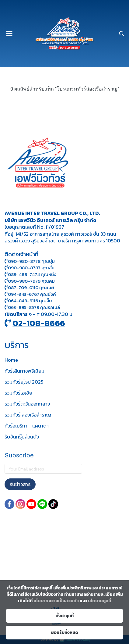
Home (11, 360)
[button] (122, 34)
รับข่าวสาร (20, 484)
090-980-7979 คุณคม (31, 281)
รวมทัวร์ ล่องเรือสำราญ (28, 415)
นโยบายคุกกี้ (99, 601)
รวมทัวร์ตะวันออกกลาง (27, 404)
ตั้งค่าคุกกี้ (64, 616)
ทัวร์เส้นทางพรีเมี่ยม (24, 371)
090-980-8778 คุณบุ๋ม (30, 261)
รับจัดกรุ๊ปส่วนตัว (22, 437)
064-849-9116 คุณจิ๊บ (28, 301)
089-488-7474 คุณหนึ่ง (30, 274)
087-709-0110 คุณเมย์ (31, 287)
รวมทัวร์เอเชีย (18, 393)
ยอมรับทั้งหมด (64, 633)
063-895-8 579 (24, 307)
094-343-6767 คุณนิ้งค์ (30, 294)
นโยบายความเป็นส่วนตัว (56, 601)
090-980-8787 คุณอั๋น (31, 268)
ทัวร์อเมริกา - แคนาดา (27, 426)
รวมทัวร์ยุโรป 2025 (24, 382)
